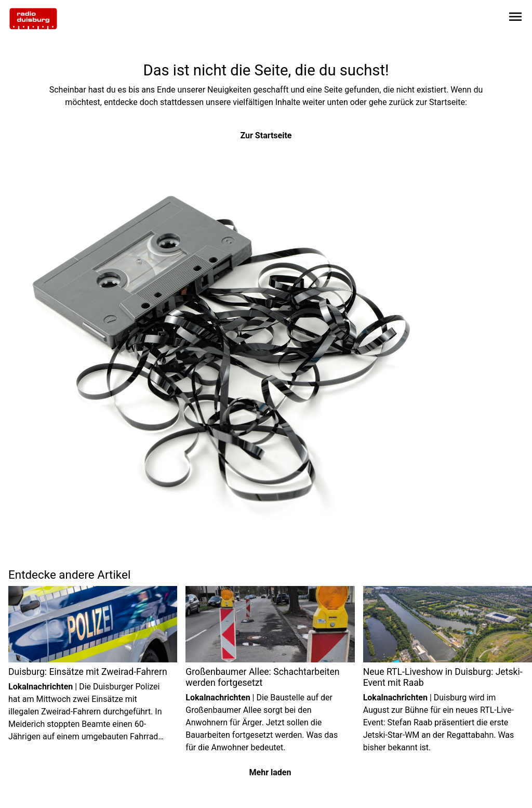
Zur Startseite (266, 135)
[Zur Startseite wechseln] (33, 19)
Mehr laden (270, 772)
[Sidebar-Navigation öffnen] (515, 18)
